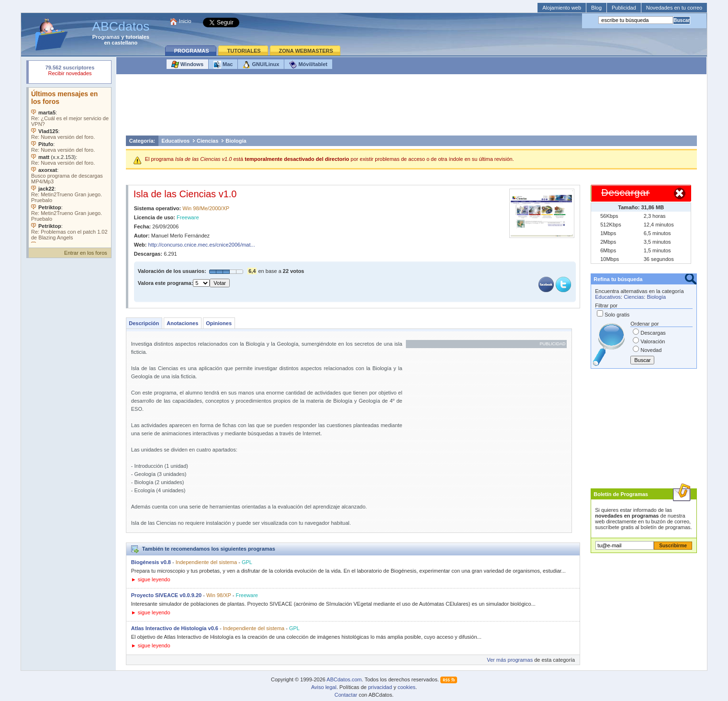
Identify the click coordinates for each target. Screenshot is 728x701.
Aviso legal (324, 687)
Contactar (346, 695)
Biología (236, 141)
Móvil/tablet (308, 65)
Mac (223, 65)
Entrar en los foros (86, 253)
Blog (596, 8)
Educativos (175, 141)
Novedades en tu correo (674, 8)
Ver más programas (510, 660)
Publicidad (624, 8)
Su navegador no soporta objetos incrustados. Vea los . (70, 165)
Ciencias (207, 141)
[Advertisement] (412, 107)
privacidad (380, 687)
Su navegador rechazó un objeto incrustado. (70, 72)
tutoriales (137, 37)
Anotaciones (182, 323)
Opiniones (219, 323)
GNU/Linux (261, 65)
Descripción (144, 323)
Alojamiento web (562, 8)
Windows (187, 65)
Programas (106, 37)
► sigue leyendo (151, 579)
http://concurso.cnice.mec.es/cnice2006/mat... (202, 245)
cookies (407, 687)
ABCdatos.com (344, 679)
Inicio (185, 21)
